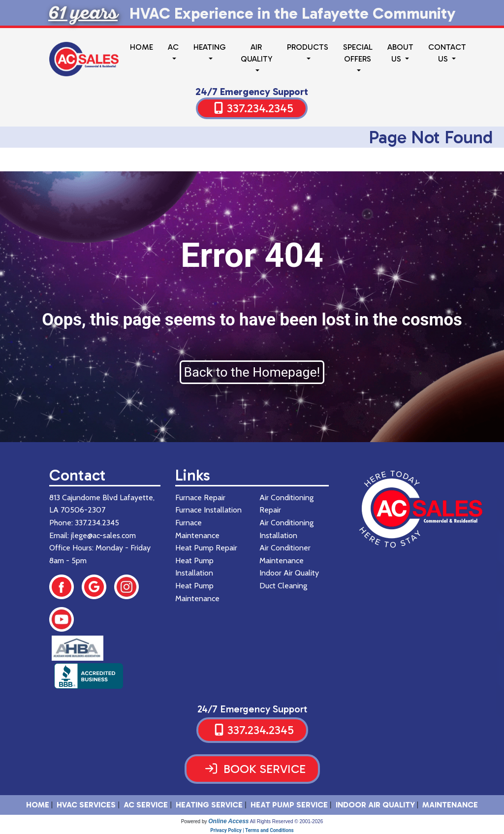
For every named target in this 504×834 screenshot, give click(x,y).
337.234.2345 (260, 108)
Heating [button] (210, 47)
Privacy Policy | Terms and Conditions (252, 830)
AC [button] (173, 47)
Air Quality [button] (256, 53)
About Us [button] (400, 53)
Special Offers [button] (358, 53)
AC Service (146, 805)
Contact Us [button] (447, 53)
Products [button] (308, 47)
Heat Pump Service (289, 805)
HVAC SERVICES (86, 805)
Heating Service (209, 805)
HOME (38, 805)
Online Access (228, 821)
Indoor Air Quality (375, 805)
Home (142, 47)
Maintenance (450, 805)
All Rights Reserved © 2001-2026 (287, 821)
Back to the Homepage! (252, 372)
